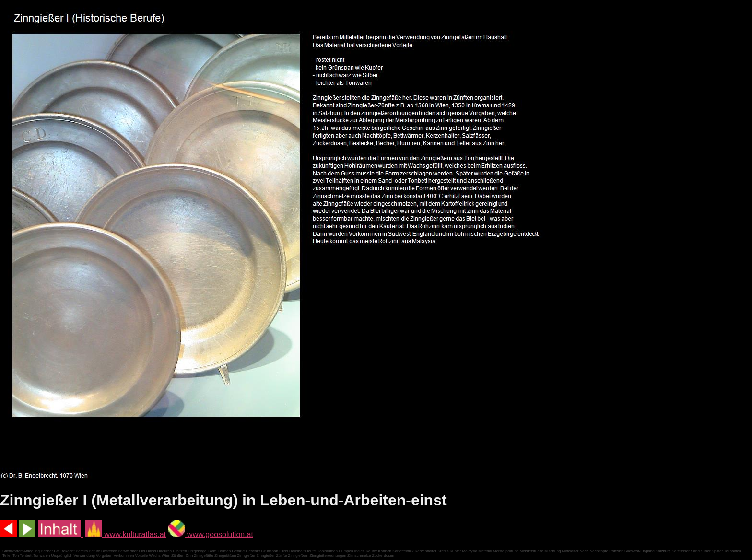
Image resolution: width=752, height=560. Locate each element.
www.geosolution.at (211, 534)
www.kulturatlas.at (126, 534)
